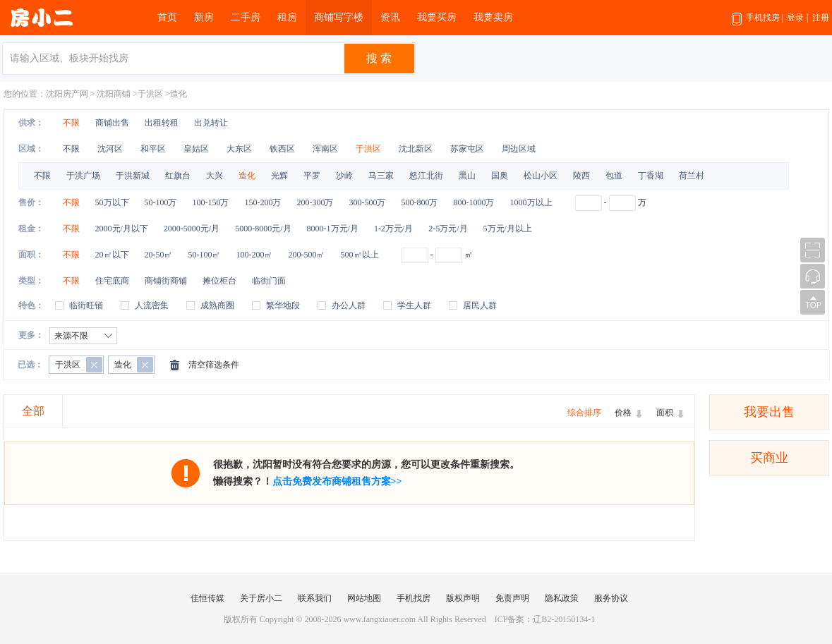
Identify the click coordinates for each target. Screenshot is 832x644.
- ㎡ (437, 255)
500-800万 (420, 202)
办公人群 (349, 305)
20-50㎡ (159, 255)
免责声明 (512, 598)
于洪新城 (133, 176)
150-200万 (263, 202)
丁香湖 (651, 176)
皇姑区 (197, 149)
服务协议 (611, 598)
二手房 (246, 17)
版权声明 (463, 598)
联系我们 (315, 598)
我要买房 (437, 17)
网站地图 (364, 598)
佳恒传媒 (207, 598)
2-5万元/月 (448, 229)
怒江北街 (426, 176)
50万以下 (112, 202)
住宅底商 (112, 281)
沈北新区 (417, 149)
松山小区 (541, 176)
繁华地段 (283, 305)
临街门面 (269, 281)
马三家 (381, 176)
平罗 (312, 176)
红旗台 (178, 176)
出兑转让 (211, 123)
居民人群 (480, 305)
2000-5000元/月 (192, 229)
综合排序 (584, 413)
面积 (665, 413)
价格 (623, 413)
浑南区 (326, 149)
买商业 (769, 458)
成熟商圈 (217, 305)
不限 (71, 123)
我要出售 (769, 412)
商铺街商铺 (166, 281)
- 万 (611, 202)
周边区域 (519, 149)
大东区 (240, 149)
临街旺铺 (86, 305)
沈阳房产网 (67, 94)
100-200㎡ (255, 255)
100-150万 (211, 202)
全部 (33, 411)
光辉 (279, 176)
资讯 (390, 17)
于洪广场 (83, 176)
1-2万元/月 (393, 229)
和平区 (154, 149)
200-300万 (315, 202)
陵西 (581, 176)
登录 (795, 18)
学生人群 (414, 305)
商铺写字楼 (339, 17)
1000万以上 (531, 202)
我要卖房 (493, 17)
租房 (287, 17)
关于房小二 (261, 598)
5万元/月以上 (508, 229)
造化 (179, 94)
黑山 (467, 176)
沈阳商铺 (114, 94)
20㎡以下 (112, 255)
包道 (614, 176)
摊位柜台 (219, 281)
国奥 (500, 176)
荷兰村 (692, 176)
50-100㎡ (205, 255)
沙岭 (344, 176)
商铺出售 (112, 123)
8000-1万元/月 (333, 229)
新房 (204, 17)
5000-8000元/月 (263, 229)
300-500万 (368, 202)
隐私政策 (562, 598)
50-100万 (161, 202)
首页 (167, 17)
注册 (821, 18)
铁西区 (283, 149)
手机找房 (758, 24)
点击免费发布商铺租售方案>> (337, 481)
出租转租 (162, 123)
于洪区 (150, 94)
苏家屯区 (468, 149)
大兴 (215, 176)
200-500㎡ (307, 255)
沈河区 (111, 149)
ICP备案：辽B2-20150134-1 (545, 619)
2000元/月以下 (122, 229)
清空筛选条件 (214, 365)
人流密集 (152, 305)
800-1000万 (474, 202)
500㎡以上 (360, 255)
